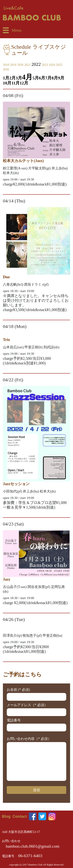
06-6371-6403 (30, 856)
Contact (20, 816)
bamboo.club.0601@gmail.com (33, 846)
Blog (6, 816)
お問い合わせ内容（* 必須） (29, 739)
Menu (17, 30)
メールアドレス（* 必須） (27, 705)
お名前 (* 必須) (18, 690)
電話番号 (14, 720)
